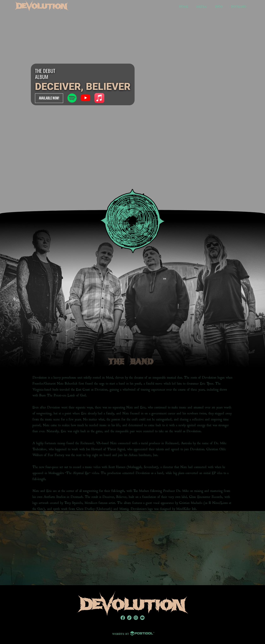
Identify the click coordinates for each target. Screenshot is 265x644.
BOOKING (239, 6)
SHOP (219, 6)
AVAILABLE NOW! (49, 98)
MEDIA (202, 6)
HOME (184, 6)
